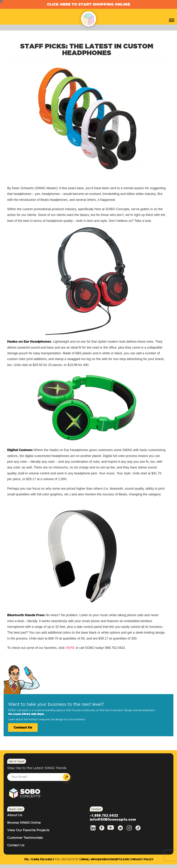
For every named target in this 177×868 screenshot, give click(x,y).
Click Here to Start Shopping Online (89, 4)
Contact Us (23, 727)
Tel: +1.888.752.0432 (38, 860)
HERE (70, 648)
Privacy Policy (142, 860)
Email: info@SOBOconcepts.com (105, 860)
